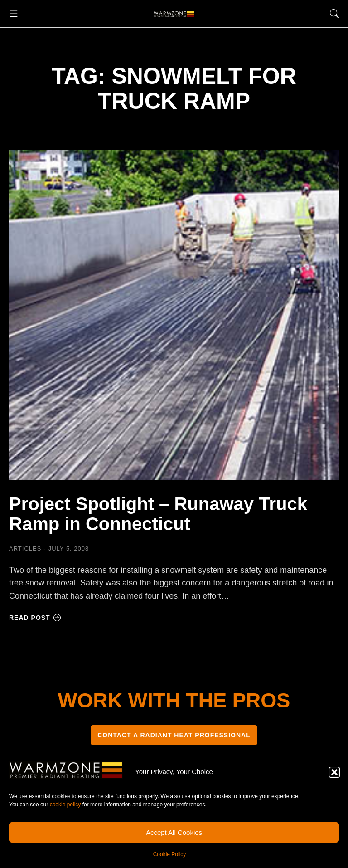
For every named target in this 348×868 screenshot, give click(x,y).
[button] (334, 772)
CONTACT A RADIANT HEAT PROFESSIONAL (174, 735)
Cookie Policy (170, 854)
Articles (25, 549)
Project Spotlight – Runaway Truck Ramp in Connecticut (158, 514)
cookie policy (65, 805)
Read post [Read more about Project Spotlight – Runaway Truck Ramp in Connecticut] (35, 618)
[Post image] (174, 315)
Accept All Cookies (174, 832)
